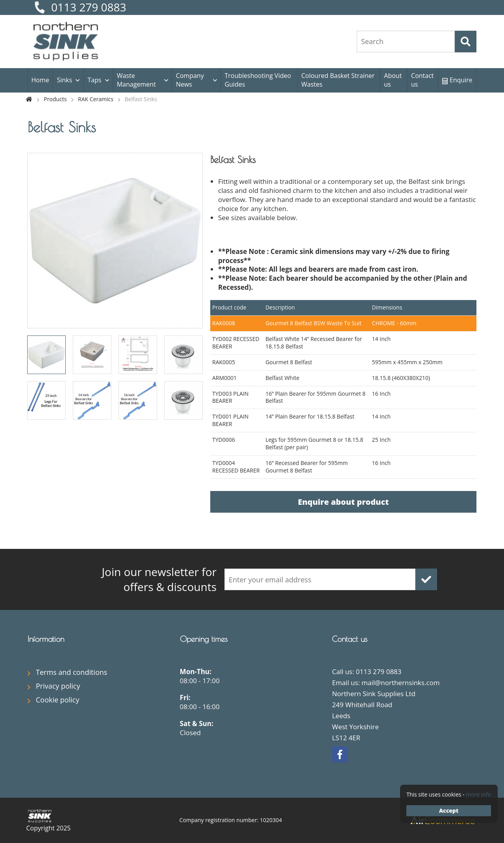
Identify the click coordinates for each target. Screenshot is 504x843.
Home (40, 80)
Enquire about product (343, 502)
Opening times (204, 639)
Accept (449, 811)
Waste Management (136, 80)
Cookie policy (57, 700)
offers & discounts (142, 579)
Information (46, 639)
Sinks (64, 80)
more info (478, 794)
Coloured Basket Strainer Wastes (338, 80)
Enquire (457, 80)
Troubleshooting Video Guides (258, 80)
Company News (190, 80)
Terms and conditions (71, 672)
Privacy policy (58, 686)
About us (393, 80)
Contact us (422, 80)
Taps (94, 80)
